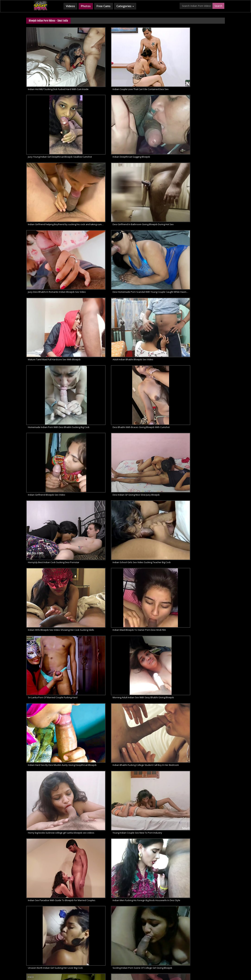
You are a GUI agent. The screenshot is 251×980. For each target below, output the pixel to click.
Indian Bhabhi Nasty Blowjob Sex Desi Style (203, 445)
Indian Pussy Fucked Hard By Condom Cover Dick (101, 698)
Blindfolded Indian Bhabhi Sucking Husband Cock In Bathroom (50, 360)
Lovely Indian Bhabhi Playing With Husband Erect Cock (152, 571)
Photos (86, 6)
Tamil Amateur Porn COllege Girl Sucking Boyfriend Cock (152, 741)
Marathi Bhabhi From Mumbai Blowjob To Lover (203, 698)
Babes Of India (49, 952)
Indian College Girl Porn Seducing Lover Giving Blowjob (152, 529)
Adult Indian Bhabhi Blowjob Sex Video (99, 148)
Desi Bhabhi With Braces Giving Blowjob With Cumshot (203, 148)
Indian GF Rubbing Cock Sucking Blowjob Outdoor (203, 741)
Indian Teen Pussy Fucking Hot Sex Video (101, 487)
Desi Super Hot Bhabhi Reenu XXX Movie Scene (50, 614)
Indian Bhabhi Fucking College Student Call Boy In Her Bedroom (101, 275)
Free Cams (104, 6)
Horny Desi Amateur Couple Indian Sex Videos (203, 529)
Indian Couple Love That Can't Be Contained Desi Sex (101, 64)
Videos (70, 6)
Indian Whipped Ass (200, 952)
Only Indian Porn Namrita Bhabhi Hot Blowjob (152, 402)
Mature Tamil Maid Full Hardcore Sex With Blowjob (50, 148)
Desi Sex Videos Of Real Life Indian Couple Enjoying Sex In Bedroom (50, 402)
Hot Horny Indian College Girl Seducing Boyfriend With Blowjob (101, 783)
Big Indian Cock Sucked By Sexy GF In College (203, 656)
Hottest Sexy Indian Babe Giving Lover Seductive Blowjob (50, 698)
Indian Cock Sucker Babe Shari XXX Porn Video (50, 487)
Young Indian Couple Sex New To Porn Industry (203, 275)
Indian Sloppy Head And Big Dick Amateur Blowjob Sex (152, 868)
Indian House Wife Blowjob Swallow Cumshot (203, 402)
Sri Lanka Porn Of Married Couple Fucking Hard (152, 233)
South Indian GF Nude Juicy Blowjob (46, 825)
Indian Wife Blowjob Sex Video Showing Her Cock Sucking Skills (50, 233)
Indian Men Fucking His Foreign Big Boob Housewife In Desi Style (101, 318)
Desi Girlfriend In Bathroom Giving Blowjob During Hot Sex (101, 106)
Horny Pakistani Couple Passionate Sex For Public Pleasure (152, 487)
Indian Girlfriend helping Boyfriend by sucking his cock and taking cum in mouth (50, 106)
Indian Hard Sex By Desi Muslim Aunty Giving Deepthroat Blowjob (50, 275)
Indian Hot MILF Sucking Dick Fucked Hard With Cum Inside (50, 64)
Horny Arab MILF (90, 952)
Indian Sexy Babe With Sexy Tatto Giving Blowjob (152, 656)
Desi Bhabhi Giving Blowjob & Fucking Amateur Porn (152, 783)
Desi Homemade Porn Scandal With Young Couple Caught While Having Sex (203, 106)
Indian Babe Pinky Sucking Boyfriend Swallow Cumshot (50, 741)
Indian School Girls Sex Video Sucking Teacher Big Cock (203, 191)
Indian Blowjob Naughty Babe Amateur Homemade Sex (203, 825)
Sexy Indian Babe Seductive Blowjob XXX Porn (101, 656)
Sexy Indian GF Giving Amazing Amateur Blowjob (101, 868)
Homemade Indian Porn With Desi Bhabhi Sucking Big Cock (152, 148)
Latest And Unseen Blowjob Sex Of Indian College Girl (152, 360)
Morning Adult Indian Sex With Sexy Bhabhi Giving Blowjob (203, 233)
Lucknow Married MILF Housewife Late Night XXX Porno (203, 614)
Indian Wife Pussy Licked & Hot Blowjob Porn (101, 741)
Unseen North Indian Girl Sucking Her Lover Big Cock (152, 318)
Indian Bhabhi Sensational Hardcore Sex (151, 445)
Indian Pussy (137, 698)
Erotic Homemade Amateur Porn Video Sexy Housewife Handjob (50, 783)
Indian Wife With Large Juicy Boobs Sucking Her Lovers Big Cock (203, 360)
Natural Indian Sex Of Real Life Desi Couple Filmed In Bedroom (101, 360)
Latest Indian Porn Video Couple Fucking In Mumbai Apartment (50, 571)
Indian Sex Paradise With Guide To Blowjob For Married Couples (50, 318)
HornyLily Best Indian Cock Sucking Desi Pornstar (152, 191)
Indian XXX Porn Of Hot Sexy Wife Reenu (151, 614)
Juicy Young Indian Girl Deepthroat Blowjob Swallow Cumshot (152, 64)
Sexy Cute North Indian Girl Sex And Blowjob (50, 656)
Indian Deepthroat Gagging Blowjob (200, 64)
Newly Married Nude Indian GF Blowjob (99, 825)
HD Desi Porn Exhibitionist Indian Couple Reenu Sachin (203, 571)
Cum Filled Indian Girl (114, 952)
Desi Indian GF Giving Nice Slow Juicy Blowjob (101, 191)
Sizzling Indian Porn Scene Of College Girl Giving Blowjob (203, 318)
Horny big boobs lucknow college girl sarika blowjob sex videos (152, 275)
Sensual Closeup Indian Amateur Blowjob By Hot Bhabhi (203, 783)
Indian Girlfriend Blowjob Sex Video (47, 191)
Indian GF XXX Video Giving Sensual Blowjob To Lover (101, 445)
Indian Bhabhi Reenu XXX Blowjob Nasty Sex (101, 614)
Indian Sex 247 (157, 952)
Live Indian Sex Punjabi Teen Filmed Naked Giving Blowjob (50, 529)
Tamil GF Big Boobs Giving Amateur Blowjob (152, 825)
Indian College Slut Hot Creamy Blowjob (100, 402)
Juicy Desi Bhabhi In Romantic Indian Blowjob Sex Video (152, 106)
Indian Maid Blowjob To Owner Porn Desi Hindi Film (101, 233)
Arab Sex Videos (69, 952)
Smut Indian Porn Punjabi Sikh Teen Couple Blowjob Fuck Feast (101, 529)
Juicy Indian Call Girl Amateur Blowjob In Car (50, 868)
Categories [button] (125, 6)
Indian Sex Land (177, 952)
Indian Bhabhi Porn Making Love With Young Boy (50, 445)
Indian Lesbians (138, 952)
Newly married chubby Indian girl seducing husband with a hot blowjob (101, 571)
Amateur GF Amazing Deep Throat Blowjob (203, 868)
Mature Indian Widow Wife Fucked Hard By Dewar (203, 487)
